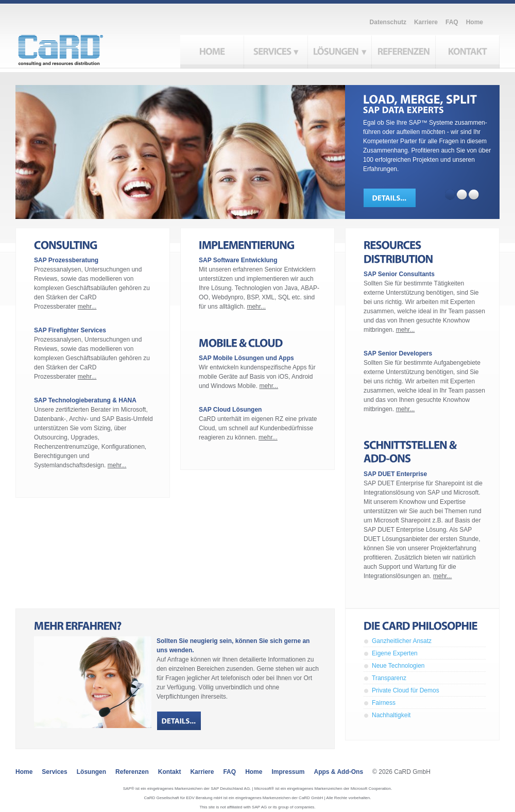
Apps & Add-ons (339, 772)
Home (475, 22)
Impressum (288, 772)
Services (54, 772)
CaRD (72, 47)
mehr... (87, 307)
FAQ (452, 22)
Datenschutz (388, 22)
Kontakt (170, 772)
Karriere (426, 22)
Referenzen (132, 772)
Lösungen (91, 772)
